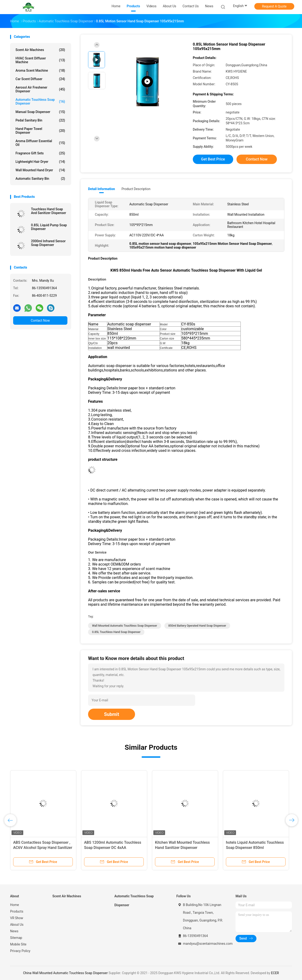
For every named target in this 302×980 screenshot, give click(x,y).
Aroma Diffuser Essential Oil (40, 143)
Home (15, 905)
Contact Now (40, 320)
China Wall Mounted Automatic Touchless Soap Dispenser (65, 973)
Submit (112, 714)
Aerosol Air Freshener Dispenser (40, 89)
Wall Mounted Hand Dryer (40, 170)
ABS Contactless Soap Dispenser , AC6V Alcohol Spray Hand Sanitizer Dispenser (43, 848)
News (14, 931)
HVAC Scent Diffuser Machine (40, 60)
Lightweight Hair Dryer (40, 162)
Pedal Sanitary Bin (40, 120)
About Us (17, 925)
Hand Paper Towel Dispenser (40, 131)
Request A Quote (274, 6)
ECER (275, 973)
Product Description (136, 189)
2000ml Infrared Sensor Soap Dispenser (48, 243)
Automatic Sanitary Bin (40, 179)
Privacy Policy (20, 951)
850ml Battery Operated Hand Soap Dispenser (197, 626)
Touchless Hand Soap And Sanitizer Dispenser (49, 211)
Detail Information (101, 189)
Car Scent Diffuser (40, 79)
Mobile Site (18, 944)
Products (17, 911)
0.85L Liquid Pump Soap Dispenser (49, 227)
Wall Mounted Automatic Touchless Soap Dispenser (125, 626)
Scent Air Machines (40, 50)
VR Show (17, 918)
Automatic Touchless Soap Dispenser (40, 102)
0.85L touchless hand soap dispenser (116, 632)
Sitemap (16, 938)
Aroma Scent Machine (40, 70)
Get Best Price (213, 159)
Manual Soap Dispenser (40, 112)
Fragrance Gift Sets (40, 153)
